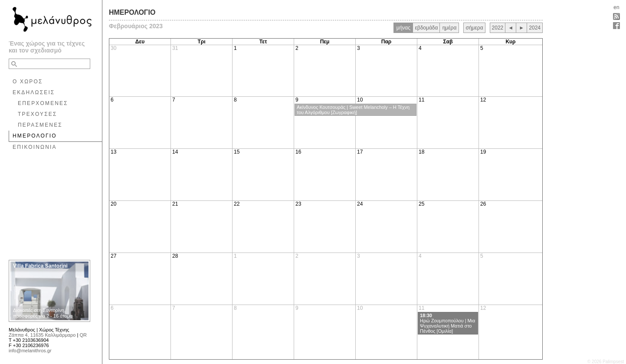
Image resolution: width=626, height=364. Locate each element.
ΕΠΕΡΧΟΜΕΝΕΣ (43, 103)
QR (83, 335)
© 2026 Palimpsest (606, 362)
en (616, 7)
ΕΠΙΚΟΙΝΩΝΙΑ (35, 147)
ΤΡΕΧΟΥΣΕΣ (38, 114)
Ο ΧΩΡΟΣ (28, 82)
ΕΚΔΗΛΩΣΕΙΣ (34, 92)
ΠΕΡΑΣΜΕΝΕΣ (40, 125)
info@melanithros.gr (30, 351)
